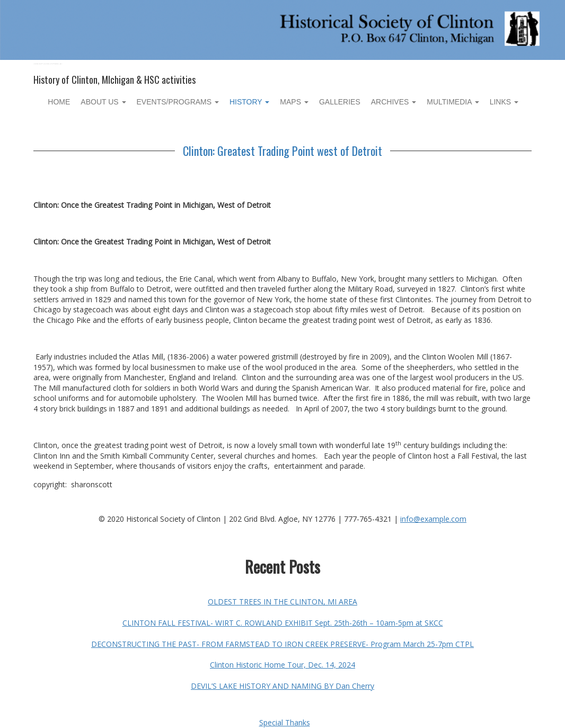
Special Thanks (285, 722)
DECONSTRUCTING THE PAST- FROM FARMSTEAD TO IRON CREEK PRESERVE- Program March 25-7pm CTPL (282, 644)
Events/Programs (178, 102)
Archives (394, 102)
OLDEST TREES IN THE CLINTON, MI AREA (282, 602)
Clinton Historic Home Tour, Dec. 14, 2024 (282, 665)
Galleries (340, 102)
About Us (103, 102)
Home (59, 102)
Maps (294, 102)
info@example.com (433, 519)
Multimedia (453, 102)
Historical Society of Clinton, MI (48, 64)
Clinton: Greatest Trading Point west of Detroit (282, 151)
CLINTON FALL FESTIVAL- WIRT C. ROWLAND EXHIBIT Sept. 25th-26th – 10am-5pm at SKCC (283, 623)
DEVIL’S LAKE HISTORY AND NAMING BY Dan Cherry (282, 686)
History (249, 102)
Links (504, 102)
